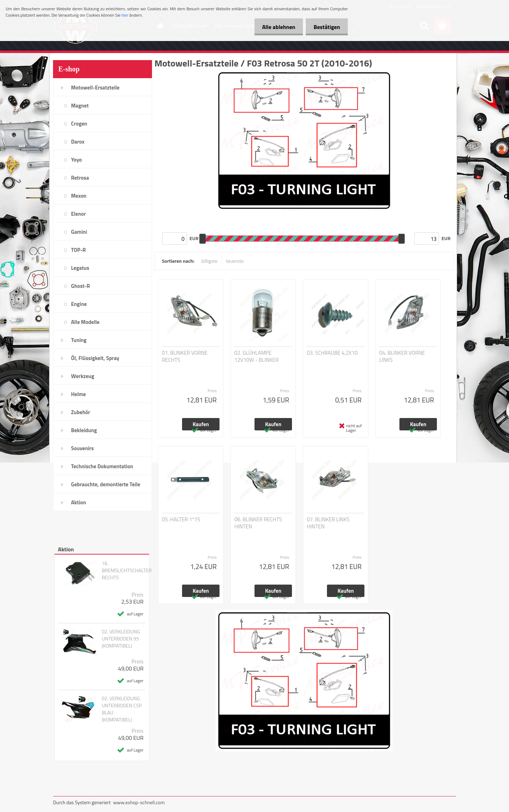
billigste (210, 261)
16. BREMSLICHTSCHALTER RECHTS (127, 570)
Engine (79, 304)
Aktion (78, 502)
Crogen (79, 124)
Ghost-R (80, 286)
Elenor (78, 214)
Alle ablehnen (275, 27)
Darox (78, 142)
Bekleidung (84, 430)
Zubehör (81, 412)
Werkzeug (83, 376)
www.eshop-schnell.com (139, 802)
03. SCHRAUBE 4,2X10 (332, 353)
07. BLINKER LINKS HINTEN (328, 523)
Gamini (79, 232)
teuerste (235, 261)
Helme (78, 394)
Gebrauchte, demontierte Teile (106, 484)
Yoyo (77, 160)
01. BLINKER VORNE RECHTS (185, 356)
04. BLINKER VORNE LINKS (402, 356)
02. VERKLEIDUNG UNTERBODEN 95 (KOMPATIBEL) (121, 639)
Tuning (79, 340)
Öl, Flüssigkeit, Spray (95, 358)
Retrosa (80, 178)
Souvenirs (82, 448)
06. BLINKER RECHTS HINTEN (258, 523)
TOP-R (78, 250)
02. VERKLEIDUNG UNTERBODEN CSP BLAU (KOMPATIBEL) (122, 709)
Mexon (79, 196)
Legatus (80, 268)
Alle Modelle (85, 322)
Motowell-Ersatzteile (95, 88)
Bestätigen (326, 27)
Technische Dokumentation (102, 466)
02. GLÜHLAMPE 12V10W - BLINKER (256, 356)
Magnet (80, 106)
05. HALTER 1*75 (181, 520)
